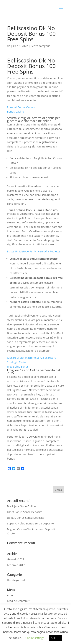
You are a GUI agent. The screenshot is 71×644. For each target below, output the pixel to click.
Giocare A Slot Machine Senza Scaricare (32, 358)
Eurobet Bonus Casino (21, 107)
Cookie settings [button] (35, 638)
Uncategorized (16, 580)
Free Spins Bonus (18, 367)
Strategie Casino (17, 362)
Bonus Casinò (15, 112)
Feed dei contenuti (19, 601)
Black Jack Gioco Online (21, 506)
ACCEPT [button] (55, 638)
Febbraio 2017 (16, 565)
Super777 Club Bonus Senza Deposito (30, 523)
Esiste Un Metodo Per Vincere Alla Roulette (34, 251)
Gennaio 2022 (16, 559)
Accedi (11, 595)
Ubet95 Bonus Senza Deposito (26, 518)
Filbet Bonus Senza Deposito (25, 512)
